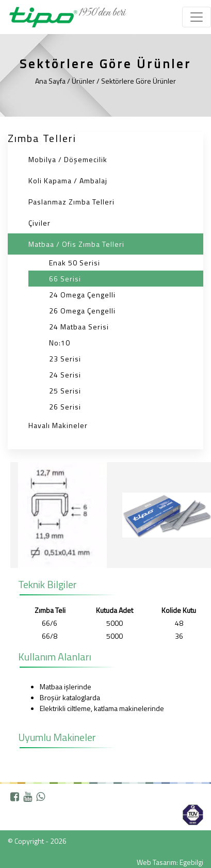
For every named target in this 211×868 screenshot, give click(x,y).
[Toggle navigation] (197, 17)
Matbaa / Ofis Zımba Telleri (76, 244)
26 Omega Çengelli (82, 311)
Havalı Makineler (58, 425)
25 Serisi (65, 391)
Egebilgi (191, 862)
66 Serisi (65, 279)
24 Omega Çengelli (82, 295)
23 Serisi (65, 359)
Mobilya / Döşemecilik (68, 159)
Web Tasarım (157, 862)
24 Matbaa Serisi (79, 327)
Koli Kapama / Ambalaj (68, 180)
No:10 (60, 343)
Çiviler (39, 223)
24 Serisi (65, 375)
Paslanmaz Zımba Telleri (71, 202)
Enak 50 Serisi (75, 263)
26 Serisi (65, 407)
